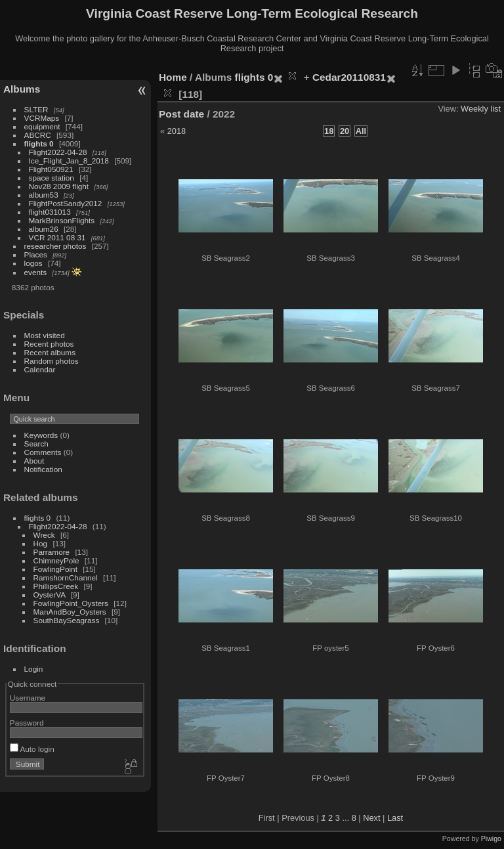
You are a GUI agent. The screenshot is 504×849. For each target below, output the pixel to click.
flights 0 (39, 143)
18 (329, 131)
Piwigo (491, 838)
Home (173, 77)
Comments (43, 452)
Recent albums (50, 352)
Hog (41, 543)
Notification (43, 469)
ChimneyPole (56, 560)
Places (36, 254)
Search (36, 444)
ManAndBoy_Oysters (70, 612)
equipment (42, 126)
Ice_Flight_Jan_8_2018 (69, 161)
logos (33, 263)
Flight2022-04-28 (58, 152)
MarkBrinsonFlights (62, 220)
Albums (22, 89)
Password (27, 723)
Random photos (52, 361)
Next (371, 818)
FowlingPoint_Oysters (71, 603)
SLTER (36, 109)
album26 (44, 229)
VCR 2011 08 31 (57, 237)
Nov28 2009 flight (59, 186)
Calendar (40, 369)
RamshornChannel (66, 577)
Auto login (32, 749)
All (361, 131)
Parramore (52, 552)
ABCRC (38, 135)
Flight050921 (51, 169)
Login (34, 669)
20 (345, 131)
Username (28, 698)
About (34, 461)
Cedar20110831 (349, 77)
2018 (177, 131)
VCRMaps (42, 118)
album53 (44, 195)
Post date (181, 114)
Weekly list (481, 109)
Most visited (45, 335)
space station (52, 178)
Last (395, 818)
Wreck (44, 535)
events (36, 272)
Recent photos (49, 344)
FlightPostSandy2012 (66, 203)
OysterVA (50, 595)
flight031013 (50, 212)
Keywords (41, 435)
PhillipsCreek (56, 586)
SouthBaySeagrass (67, 620)
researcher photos (55, 246)
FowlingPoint (55, 569)
